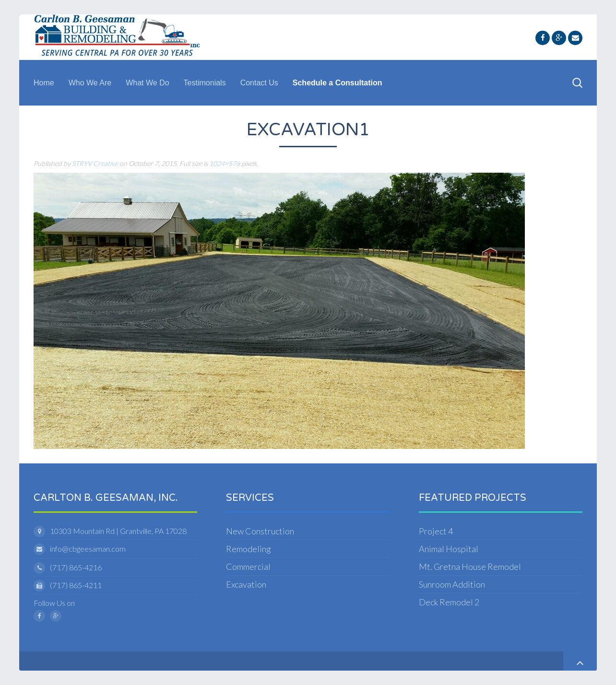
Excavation (246, 584)
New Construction (260, 531)
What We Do (147, 83)
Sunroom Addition (452, 584)
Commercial (248, 567)
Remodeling (249, 549)
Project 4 (436, 531)
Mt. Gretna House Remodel (470, 567)
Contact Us (259, 83)
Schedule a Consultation (338, 83)
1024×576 (225, 163)
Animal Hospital (449, 549)
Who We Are (90, 83)
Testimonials (205, 83)
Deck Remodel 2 (449, 602)
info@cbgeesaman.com (88, 549)
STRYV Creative (95, 163)
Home (44, 83)
